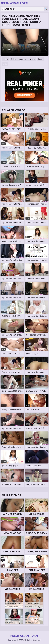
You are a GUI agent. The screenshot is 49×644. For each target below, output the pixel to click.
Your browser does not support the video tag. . (24, 42)
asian (5, 59)
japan (41, 59)
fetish (13, 59)
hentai (32, 59)
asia (5, 64)
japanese (23, 59)
